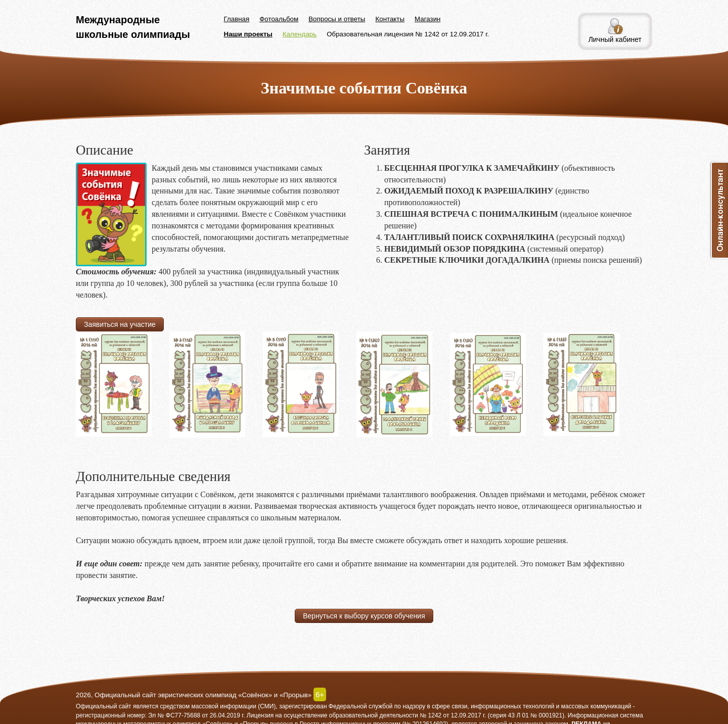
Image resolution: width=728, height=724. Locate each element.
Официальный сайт (104, 706)
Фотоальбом (279, 19)
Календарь (300, 34)
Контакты (390, 19)
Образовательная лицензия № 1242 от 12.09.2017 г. (408, 34)
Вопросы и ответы (337, 19)
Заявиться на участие (120, 324)
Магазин (427, 19)
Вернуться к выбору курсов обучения (364, 616)
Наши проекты (248, 34)
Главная (237, 19)
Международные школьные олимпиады (133, 27)
